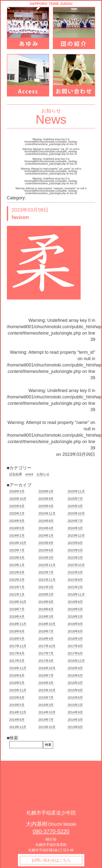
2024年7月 (75, 521)
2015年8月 (17, 698)
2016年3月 (75, 683)
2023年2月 (75, 558)
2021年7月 (17, 587)
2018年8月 (17, 631)
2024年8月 (46, 521)
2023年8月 (75, 543)
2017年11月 (18, 646)
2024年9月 (17, 521)
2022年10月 (76, 565)
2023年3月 (46, 558)
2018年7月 (46, 631)
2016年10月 (47, 668)
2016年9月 (75, 668)
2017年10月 (47, 646)
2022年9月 (17, 572)
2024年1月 (46, 536)
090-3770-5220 (51, 831)
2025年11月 (76, 491)
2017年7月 (46, 653)
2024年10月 (76, 513)
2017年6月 (75, 653)
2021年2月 (75, 587)
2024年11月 (47, 513)
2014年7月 (46, 720)
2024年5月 (17, 528)
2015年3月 (46, 705)
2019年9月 (46, 602)
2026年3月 (17, 491)
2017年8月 (17, 653)
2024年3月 (75, 528)
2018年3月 (75, 639)
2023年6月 (46, 550)
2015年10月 (47, 690)
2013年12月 (18, 727)
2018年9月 (75, 624)
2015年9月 (75, 690)
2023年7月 (17, 550)
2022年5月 (75, 572)
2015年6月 (75, 698)
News (51, 120)
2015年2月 (75, 705)
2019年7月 (17, 609)
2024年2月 (17, 536)
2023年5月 (75, 550)
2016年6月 (75, 675)
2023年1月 (17, 565)
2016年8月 (17, 675)
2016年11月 (18, 668)
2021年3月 (46, 587)
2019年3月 (46, 617)
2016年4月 (46, 683)
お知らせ (43, 474)
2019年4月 (17, 617)
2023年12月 (76, 536)
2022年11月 (47, 565)
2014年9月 (75, 712)
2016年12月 (76, 661)
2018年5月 (17, 639)
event (29, 474)
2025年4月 (46, 506)
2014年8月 (17, 720)
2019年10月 (18, 602)
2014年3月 (75, 720)
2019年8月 (75, 602)
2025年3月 (75, 506)
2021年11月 (47, 580)
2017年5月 (17, 661)
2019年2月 (75, 617)
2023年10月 (18, 543)
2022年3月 (17, 580)
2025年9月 (46, 499)
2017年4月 (46, 661)
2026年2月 (46, 491)
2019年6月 (46, 609)
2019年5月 (75, 609)
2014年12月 (18, 712)
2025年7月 (75, 499)
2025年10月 (18, 499)
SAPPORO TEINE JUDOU (51, 4)
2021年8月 (75, 580)
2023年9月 (46, 543)
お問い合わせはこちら (51, 860)
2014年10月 (47, 712)
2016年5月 (17, 683)
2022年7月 (46, 572)
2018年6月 (75, 631)
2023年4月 (17, 558)
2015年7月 (46, 698)
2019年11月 (76, 594)
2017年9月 (75, 646)
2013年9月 (75, 727)
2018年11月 (18, 624)
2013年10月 (47, 727)
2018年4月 (46, 639)
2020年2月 (46, 594)
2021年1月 (17, 594)
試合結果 (16, 474)
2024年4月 (46, 528)
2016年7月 (46, 675)
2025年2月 (17, 513)
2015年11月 (18, 690)
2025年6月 (17, 506)
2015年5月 (17, 705)
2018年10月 (47, 624)
